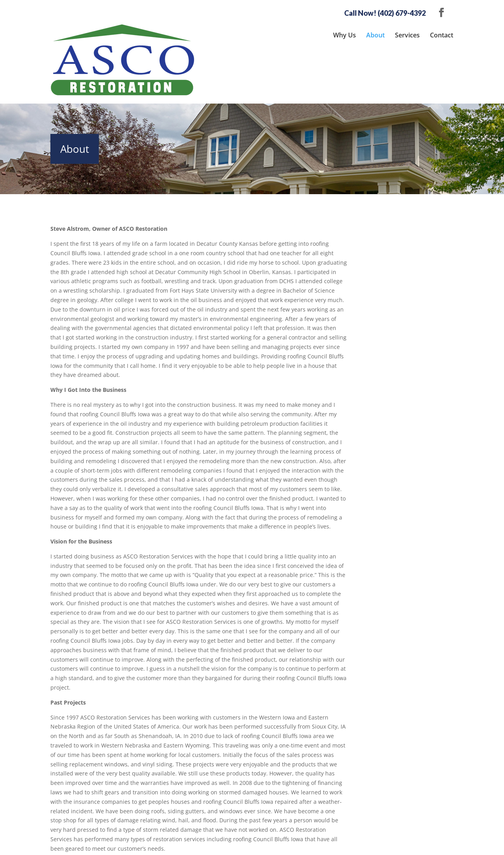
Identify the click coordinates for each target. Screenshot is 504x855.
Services (407, 35)
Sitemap (188, 844)
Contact (442, 35)
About (375, 35)
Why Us (345, 35)
